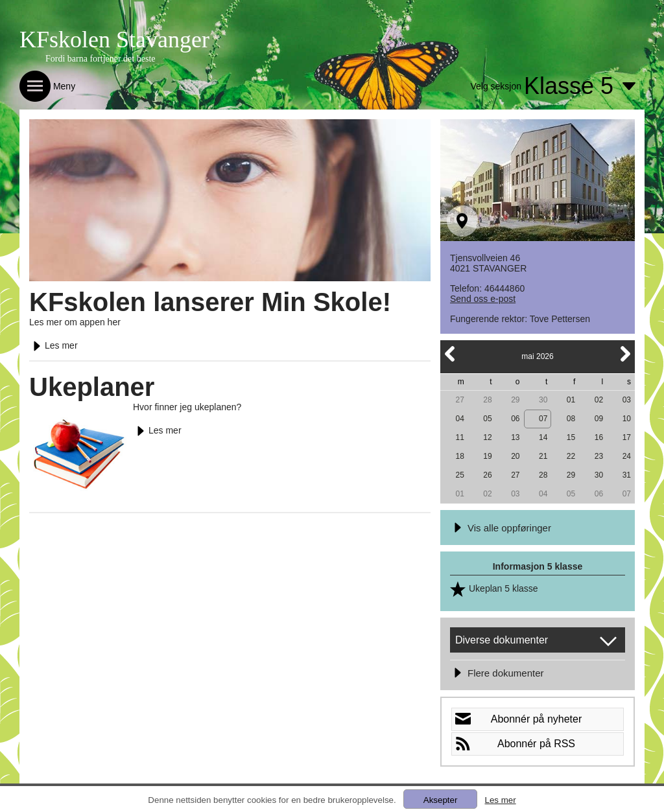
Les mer (53, 345)
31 (627, 475)
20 (515, 456)
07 (543, 419)
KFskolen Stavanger (114, 40)
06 (515, 419)
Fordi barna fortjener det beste (101, 59)
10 (627, 419)
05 (487, 419)
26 (487, 475)
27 (459, 400)
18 (459, 456)
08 (571, 419)
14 (543, 437)
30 (543, 400)
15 (571, 437)
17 (627, 437)
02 (599, 400)
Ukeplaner (92, 387)
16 (599, 437)
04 (459, 419)
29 (515, 400)
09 (599, 419)
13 (515, 437)
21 (543, 456)
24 (627, 456)
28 (487, 400)
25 (459, 475)
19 (487, 456)
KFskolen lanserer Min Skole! (210, 302)
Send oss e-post (483, 299)
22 (571, 456)
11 (459, 437)
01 (571, 400)
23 (599, 456)
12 (487, 437)
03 (627, 400)
